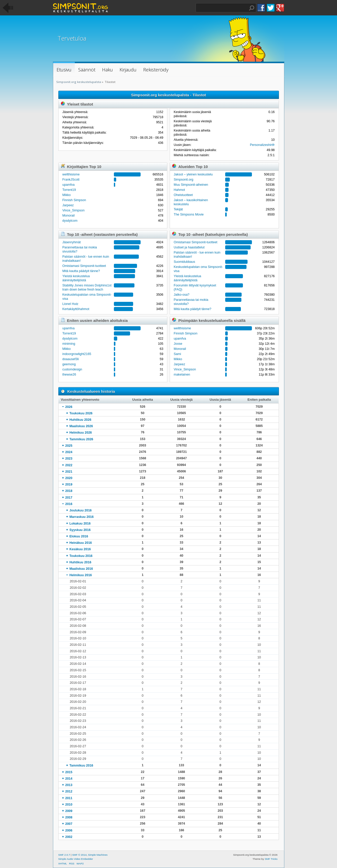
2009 (69, 811)
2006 (69, 830)
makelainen (182, 375)
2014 (69, 779)
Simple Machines (98, 855)
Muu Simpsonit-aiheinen (191, 185)
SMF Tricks (271, 859)
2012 (69, 791)
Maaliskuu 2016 (81, 569)
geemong (69, 364)
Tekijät (178, 209)
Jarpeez (68, 205)
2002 (69, 837)
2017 (69, 498)
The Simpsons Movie (189, 214)
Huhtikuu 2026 (80, 420)
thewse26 (69, 375)
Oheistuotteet (183, 195)
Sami (177, 354)
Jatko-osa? (182, 295)
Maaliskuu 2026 (81, 426)
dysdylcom (70, 221)
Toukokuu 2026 (81, 413)
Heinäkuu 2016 (81, 543)
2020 (69, 478)
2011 (69, 798)
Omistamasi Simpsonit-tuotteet (84, 266)
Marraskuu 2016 (81, 517)
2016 (69, 504)
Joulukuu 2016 (81, 510)
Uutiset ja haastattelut (189, 247)
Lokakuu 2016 (80, 524)
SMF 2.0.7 (64, 855)
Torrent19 (69, 190)
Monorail (68, 216)
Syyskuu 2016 (80, 530)
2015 (69, 772)
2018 (69, 491)
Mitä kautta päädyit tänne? (81, 271)
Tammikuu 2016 (81, 766)
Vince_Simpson (73, 210)
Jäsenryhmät (71, 242)
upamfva (68, 185)
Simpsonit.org (184, 180)
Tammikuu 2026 (81, 439)
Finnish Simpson (74, 200)
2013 (69, 785)
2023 (69, 459)
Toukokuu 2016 (81, 556)
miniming (69, 344)
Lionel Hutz (70, 304)
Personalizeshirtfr (262, 145)
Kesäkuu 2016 (80, 549)
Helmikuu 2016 (81, 575)
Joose (178, 344)
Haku (252, 8)
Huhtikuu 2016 (80, 562)
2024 (69, 452)
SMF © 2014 (79, 855)
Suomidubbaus (184, 262)
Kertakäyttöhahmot (76, 309)
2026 (69, 407)
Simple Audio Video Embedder (76, 859)
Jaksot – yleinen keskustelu (193, 174)
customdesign (72, 369)
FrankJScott (71, 180)
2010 (69, 805)
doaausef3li (70, 359)
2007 (69, 824)
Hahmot (179, 190)
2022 (69, 465)
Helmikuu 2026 (81, 433)
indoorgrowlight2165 (77, 354)
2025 (69, 446)
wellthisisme (71, 174)
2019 (69, 484)
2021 (69, 472)
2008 (69, 817)
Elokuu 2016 (79, 536)
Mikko (66, 195)
